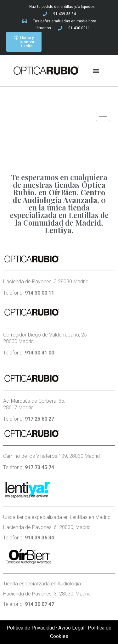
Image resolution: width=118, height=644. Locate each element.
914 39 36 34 (39, 538)
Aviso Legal (71, 628)
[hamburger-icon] (103, 116)
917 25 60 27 (39, 419)
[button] (96, 71)
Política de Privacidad (31, 628)
